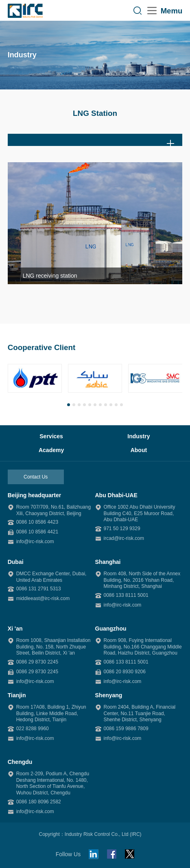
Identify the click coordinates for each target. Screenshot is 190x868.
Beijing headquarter (34, 495)
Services (51, 436)
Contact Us (36, 477)
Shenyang (109, 695)
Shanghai (108, 562)
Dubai (16, 562)
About (139, 450)
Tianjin (17, 695)
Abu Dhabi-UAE (116, 495)
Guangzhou (111, 629)
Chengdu (20, 762)
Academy (51, 450)
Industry (139, 436)
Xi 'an (15, 629)
